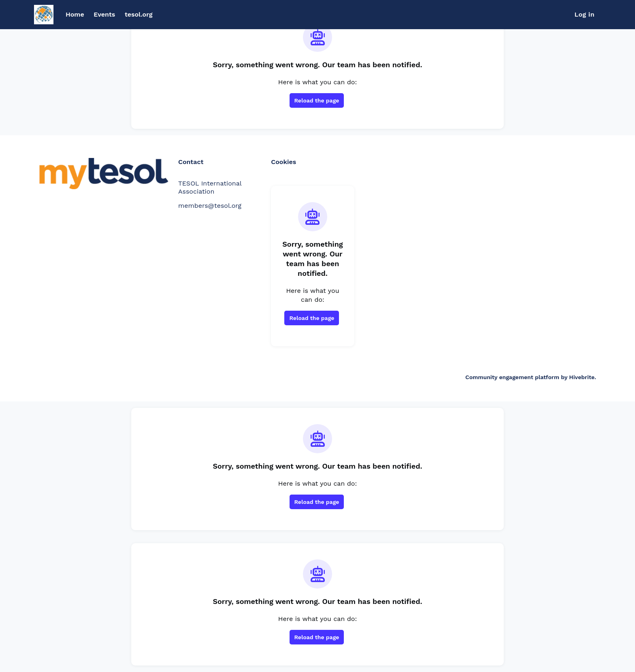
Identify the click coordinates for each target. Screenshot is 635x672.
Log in (585, 14)
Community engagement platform (512, 377)
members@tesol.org (210, 206)
